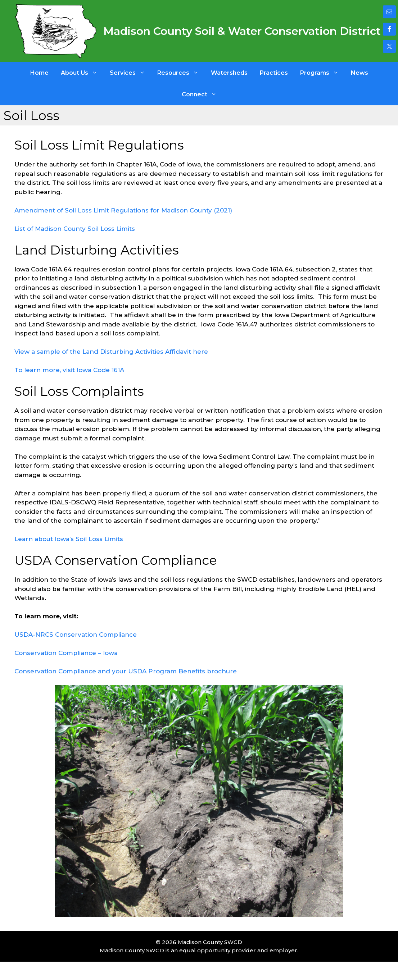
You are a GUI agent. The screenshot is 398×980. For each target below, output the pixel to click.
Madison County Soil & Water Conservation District (242, 31)
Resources (181, 73)
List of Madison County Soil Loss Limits (75, 229)
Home (39, 73)
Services (130, 73)
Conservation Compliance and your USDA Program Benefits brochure (126, 671)
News (359, 73)
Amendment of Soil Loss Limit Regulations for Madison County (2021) (123, 210)
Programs (322, 73)
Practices (274, 73)
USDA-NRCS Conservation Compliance (76, 635)
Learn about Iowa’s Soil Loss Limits (69, 539)
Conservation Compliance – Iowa (66, 653)
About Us (82, 73)
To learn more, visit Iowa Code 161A (69, 370)
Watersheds (229, 73)
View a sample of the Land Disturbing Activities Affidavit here (111, 352)
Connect (202, 95)
